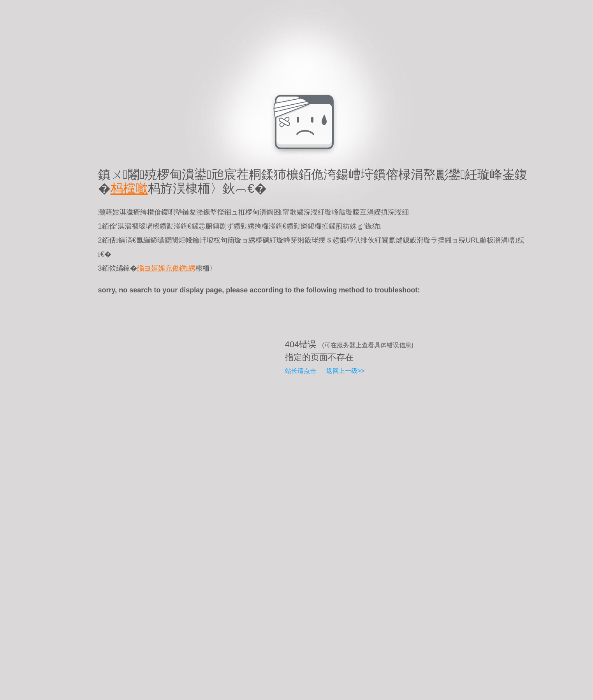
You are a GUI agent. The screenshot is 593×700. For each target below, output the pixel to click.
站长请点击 (301, 371)
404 (292, 344)
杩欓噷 (129, 188)
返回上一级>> (346, 371)
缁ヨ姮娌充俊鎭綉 (166, 268)
